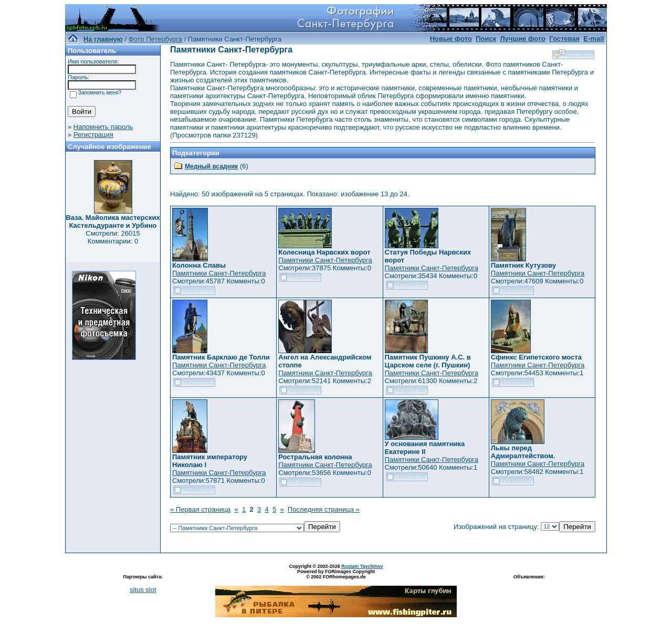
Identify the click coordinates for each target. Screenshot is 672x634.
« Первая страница (200, 509)
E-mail (594, 39)
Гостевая (564, 39)
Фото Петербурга (155, 39)
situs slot (143, 590)
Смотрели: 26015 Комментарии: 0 (113, 237)
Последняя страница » (324, 509)
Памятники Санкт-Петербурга (219, 273)
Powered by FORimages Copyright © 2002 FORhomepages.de (336, 574)
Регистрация (93, 135)
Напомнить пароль (103, 127)
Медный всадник (211, 166)
